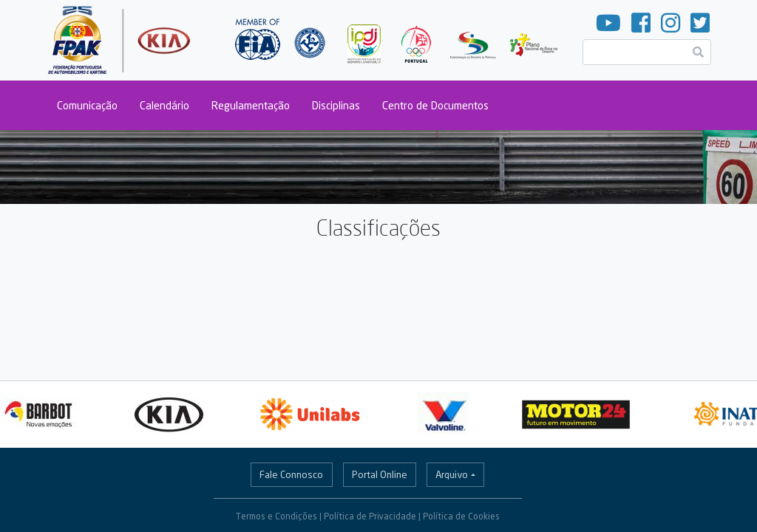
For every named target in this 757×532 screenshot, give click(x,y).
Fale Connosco (291, 474)
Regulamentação (251, 105)
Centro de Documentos (435, 105)
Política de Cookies (461, 516)
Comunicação (87, 105)
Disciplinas (336, 105)
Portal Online (380, 474)
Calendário (164, 105)
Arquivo (452, 474)
